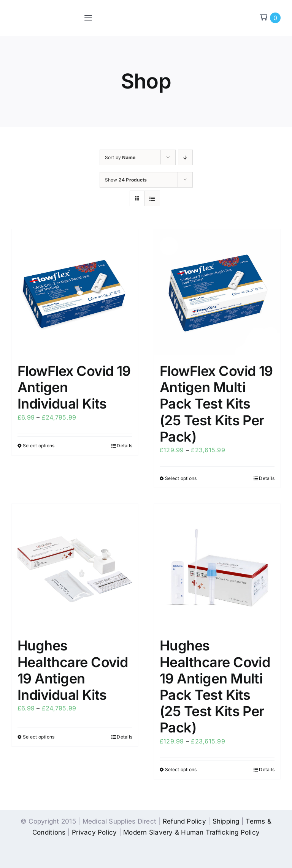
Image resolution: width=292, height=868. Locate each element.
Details (125, 446)
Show (126, 180)
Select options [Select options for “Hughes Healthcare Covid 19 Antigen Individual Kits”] (39, 737)
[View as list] (152, 198)
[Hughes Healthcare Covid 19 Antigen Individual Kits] (75, 567)
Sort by (120, 157)
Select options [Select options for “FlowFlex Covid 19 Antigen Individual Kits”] (39, 446)
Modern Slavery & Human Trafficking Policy (191, 832)
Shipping (226, 821)
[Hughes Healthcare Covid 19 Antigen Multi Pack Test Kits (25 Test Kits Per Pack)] (217, 567)
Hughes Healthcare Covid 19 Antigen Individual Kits (73, 670)
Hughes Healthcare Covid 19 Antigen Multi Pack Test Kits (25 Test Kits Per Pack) (215, 687)
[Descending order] (185, 157)
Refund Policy (184, 821)
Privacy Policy (94, 832)
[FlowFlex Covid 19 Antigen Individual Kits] (75, 292)
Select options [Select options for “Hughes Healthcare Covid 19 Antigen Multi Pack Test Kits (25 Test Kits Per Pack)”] (181, 769)
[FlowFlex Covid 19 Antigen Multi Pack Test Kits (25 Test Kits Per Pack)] (217, 292)
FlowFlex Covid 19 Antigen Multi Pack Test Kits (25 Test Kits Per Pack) (216, 404)
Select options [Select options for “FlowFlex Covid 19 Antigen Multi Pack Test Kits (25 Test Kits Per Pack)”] (181, 478)
